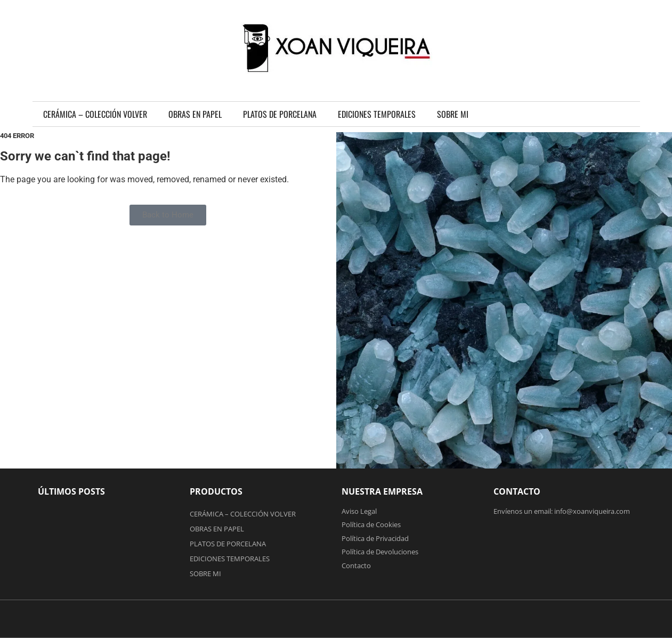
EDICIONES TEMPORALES (377, 114)
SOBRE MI (453, 114)
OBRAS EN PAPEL (195, 114)
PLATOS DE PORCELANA (280, 114)
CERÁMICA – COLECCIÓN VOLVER (95, 114)
